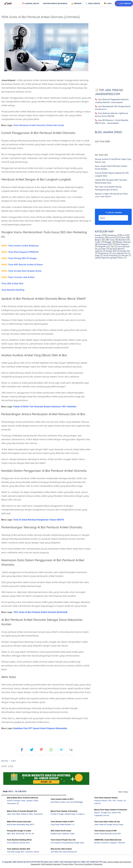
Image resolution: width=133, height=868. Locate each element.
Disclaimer (98, 864)
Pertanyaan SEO (105, 244)
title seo (125, 255)
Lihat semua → (124, 792)
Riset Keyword (122, 244)
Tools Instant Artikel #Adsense (20, 246)
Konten (98, 235)
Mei (96, 155)
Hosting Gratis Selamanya (55, 3)
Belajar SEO (100, 240)
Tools (112, 240)
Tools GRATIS (93, 3)
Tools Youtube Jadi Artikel (18, 277)
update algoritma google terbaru (109, 258)
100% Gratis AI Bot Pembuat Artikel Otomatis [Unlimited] (40, 17)
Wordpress (100, 238)
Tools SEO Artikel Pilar (12, 284)
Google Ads (125, 251)
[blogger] (32, 751)
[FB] (22, 751)
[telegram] (61, 751)
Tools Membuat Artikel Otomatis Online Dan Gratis (39, 125)
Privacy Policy (68, 864)
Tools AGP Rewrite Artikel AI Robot (22, 265)
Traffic (98, 242)
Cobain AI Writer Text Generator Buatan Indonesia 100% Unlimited (45, 407)
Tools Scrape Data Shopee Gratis (21, 271)
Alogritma (102, 247)
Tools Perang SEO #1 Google (19, 258)
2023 (97, 142)
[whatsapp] (51, 751)
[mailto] (71, 751)
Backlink (122, 240)
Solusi (123, 238)
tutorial (112, 238)
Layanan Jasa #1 (30, 3)
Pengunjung (103, 253)
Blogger (108, 242)
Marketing (112, 235)
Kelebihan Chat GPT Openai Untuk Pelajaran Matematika (40, 728)
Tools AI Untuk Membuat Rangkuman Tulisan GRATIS (39, 520)
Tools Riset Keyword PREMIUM (20, 252)
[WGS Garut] (46, 785)
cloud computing (110, 255)
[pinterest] (41, 751)
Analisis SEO (111, 251)
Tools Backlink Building (13, 290)
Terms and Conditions (83, 864)
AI (123, 235)
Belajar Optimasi (123, 242)
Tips (112, 247)
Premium (76, 3)
